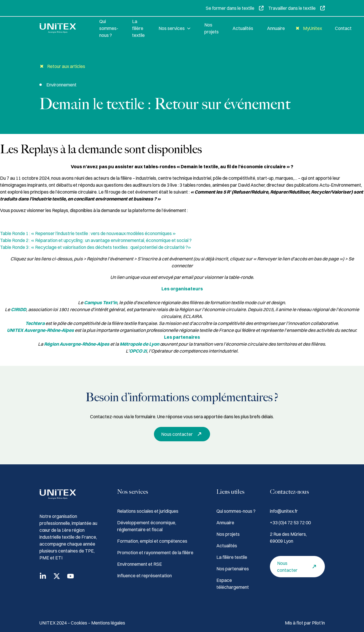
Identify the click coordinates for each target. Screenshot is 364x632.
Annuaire (276, 28)
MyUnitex (308, 28)
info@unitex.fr (284, 511)
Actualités (243, 28)
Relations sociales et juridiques (148, 511)
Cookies (79, 623)
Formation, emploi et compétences (152, 541)
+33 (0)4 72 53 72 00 (290, 523)
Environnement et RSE (140, 564)
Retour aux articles (62, 66)
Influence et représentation (144, 576)
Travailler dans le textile (297, 8)
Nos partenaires (233, 569)
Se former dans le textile (235, 8)
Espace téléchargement (233, 584)
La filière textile (138, 28)
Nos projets (211, 28)
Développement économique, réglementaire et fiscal (147, 526)
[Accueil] (62, 28)
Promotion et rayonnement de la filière (155, 552)
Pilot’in (318, 623)
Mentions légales (108, 623)
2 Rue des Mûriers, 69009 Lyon (288, 538)
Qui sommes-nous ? (109, 28)
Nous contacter (183, 434)
